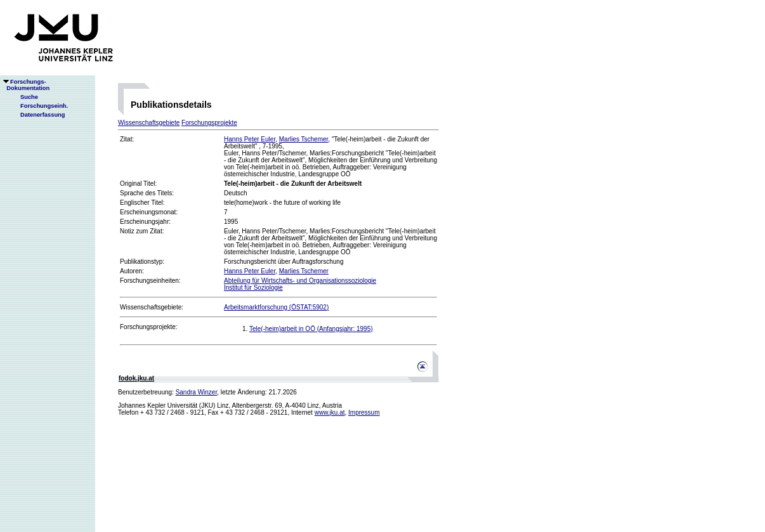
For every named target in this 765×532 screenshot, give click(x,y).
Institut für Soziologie (253, 288)
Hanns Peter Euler (250, 139)
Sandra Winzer (197, 392)
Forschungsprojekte (209, 123)
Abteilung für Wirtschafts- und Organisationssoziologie (300, 281)
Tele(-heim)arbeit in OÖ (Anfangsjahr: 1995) (311, 329)
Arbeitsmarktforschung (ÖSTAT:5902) (276, 307)
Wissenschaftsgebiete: (152, 307)
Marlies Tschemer (304, 139)
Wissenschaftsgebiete (149, 123)
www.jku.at (330, 412)
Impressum (364, 412)
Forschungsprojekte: (149, 327)
